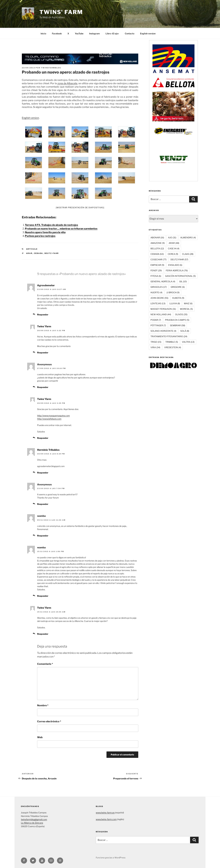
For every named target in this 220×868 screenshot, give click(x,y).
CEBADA (38, 253)
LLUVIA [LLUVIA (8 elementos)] (175, 303)
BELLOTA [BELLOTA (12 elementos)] (157, 248)
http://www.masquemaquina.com (53, 416)
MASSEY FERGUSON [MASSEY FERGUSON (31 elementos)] (163, 309)
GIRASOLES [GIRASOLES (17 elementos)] (159, 287)
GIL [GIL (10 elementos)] (183, 281)
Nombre (43, 705)
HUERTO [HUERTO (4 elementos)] (156, 292)
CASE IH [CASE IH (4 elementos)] (174, 248)
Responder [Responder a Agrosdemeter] (43, 315)
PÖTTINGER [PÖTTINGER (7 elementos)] (158, 325)
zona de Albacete (67, 83)
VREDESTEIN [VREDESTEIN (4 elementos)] (173, 347)
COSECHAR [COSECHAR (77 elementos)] (159, 259)
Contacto (130, 33)
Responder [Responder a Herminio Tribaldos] (43, 473)
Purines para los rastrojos (40, 236)
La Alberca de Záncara (32, 823)
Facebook (57, 33)
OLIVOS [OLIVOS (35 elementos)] (181, 314)
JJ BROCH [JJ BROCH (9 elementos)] (173, 292)
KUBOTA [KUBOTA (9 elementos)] (178, 298)
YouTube (79, 33)
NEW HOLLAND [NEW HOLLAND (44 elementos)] (161, 314)
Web (40, 737)
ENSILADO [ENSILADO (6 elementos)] (175, 265)
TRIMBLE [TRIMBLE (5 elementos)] (172, 342)
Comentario (45, 664)
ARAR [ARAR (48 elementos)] (174, 243)
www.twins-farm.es (105, 813)
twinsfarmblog (51, 68)
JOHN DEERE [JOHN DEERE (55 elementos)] (159, 298)
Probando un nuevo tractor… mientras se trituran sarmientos (61, 229)
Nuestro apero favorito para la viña (45, 232)
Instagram (94, 33)
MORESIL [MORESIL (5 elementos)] (186, 309)
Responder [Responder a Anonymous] (43, 387)
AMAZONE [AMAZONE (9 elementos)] (158, 243)
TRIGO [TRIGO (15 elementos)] (156, 342)
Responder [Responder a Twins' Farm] (43, 353)
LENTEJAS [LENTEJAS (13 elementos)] (158, 303)
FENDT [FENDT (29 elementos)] (156, 270)
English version (148, 33)
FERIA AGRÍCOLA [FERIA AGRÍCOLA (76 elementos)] (177, 270)
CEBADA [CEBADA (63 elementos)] (157, 254)
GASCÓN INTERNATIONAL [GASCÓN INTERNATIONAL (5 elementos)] (180, 276)
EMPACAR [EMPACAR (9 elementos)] (157, 265)
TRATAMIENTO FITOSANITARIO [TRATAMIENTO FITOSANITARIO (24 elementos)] (169, 336)
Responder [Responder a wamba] (43, 536)
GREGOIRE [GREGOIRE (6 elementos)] (178, 287)
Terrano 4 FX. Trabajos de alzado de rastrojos (51, 225)
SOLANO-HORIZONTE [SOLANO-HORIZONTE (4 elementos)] (163, 331)
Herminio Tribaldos (48, 450)
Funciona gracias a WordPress (111, 858)
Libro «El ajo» (112, 33)
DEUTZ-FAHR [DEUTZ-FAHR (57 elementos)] (179, 259)
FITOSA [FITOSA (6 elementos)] (156, 276)
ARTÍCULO (32, 249)
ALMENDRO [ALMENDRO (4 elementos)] (188, 237)
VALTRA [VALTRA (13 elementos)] (188, 342)
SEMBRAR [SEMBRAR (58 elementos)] (178, 325)
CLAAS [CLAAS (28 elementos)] (188, 254)
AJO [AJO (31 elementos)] (172, 237)
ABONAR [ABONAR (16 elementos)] (157, 237)
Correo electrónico (49, 721)
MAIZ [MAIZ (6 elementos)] (188, 303)
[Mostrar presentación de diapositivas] (80, 208)
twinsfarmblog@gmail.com (34, 819)
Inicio (43, 33)
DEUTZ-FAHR (52, 253)
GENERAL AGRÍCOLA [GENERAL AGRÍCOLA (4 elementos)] (163, 281)
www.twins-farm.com (106, 819)
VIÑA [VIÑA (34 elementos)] (155, 347)
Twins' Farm (61, 12)
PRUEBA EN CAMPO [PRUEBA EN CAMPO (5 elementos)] (177, 320)
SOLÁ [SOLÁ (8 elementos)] (185, 331)
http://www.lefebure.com (49, 419)
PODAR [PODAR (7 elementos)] (156, 320)
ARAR (29, 253)
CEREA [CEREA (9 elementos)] (173, 254)
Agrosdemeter (46, 285)
